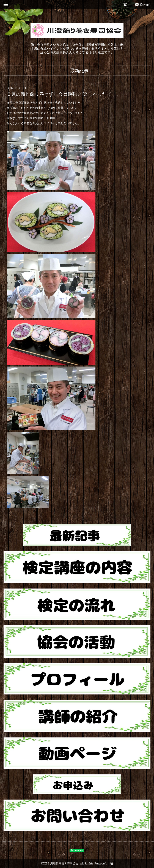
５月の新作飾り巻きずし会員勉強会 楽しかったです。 (64, 94)
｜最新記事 (77, 71)
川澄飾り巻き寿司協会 (64, 863)
